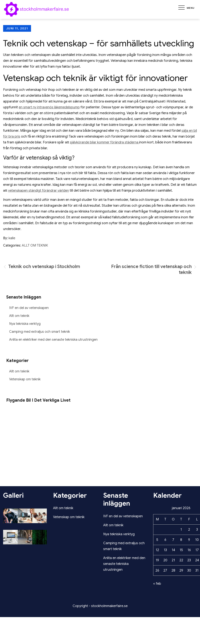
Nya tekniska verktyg (25, 324)
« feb (157, 584)
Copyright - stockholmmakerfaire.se (100, 606)
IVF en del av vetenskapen (29, 308)
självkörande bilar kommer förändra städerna (105, 142)
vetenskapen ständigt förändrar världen (39, 191)
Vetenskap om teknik (25, 379)
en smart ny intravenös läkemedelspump (49, 107)
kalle (12, 238)
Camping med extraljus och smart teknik (40, 332)
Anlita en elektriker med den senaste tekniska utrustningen (53, 340)
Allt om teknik (35, 245)
